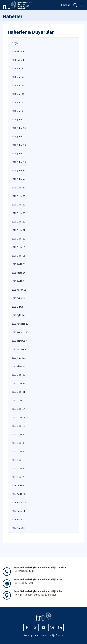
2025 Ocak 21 (18, 392)
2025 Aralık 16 (18, 273)
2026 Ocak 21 (18, 230)
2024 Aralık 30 (18, 494)
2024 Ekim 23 (18, 528)
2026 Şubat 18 (19, 137)
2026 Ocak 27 (18, 205)
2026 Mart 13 (18, 94)
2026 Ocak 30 (18, 188)
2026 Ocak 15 (18, 256)
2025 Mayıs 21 (19, 358)
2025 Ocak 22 (18, 383)
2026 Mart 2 (17, 111)
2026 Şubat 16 (19, 145)
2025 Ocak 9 (18, 434)
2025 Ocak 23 (18, 375)
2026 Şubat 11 (19, 154)
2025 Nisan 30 (18, 366)
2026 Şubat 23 (19, 128)
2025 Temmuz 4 (19, 341)
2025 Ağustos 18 (20, 324)
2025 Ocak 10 (18, 426)
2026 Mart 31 (18, 68)
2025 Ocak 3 (18, 468)
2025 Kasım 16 (19, 290)
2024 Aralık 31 (18, 485)
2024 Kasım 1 (18, 519)
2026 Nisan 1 (18, 60)
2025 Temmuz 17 (20, 332)
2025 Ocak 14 (18, 409)
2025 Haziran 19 (19, 349)
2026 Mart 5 (17, 102)
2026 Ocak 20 (18, 239)
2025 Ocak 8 (18, 443)
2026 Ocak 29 (18, 196)
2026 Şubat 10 (19, 162)
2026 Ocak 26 (18, 213)
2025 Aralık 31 (18, 264)
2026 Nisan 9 (18, 51)
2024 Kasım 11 (19, 502)
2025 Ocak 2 (18, 477)
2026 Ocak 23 (18, 222)
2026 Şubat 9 (18, 171)
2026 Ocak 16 (18, 247)
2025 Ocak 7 (18, 451)
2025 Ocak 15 (18, 400)
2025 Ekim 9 (17, 307)
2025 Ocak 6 (18, 460)
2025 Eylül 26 (18, 315)
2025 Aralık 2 (18, 281)
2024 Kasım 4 (18, 511)
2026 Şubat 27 (19, 119)
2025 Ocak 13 (18, 417)
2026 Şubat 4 (18, 179)
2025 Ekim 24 (18, 298)
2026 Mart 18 (18, 85)
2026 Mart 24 (18, 77)
